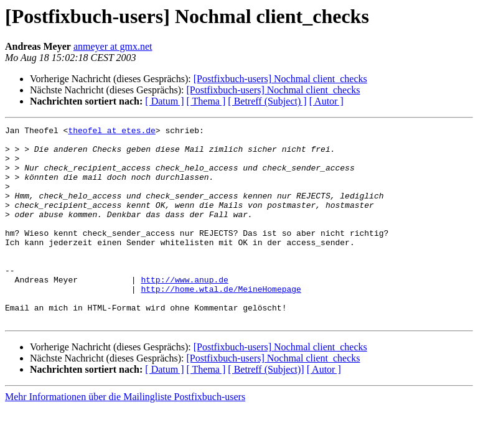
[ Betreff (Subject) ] (267, 101)
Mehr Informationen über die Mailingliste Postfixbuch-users (125, 436)
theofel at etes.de (111, 132)
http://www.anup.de (184, 311)
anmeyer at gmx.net (113, 46)
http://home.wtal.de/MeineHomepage (221, 322)
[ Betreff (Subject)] (266, 408)
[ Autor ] (326, 101)
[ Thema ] (206, 101)
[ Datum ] (164, 101)
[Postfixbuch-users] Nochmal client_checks (280, 79)
